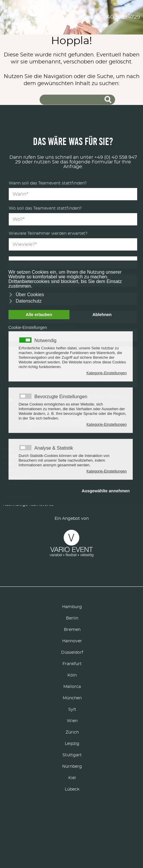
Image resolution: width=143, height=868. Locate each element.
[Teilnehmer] (73, 244)
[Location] (73, 219)
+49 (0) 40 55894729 (111, 17)
